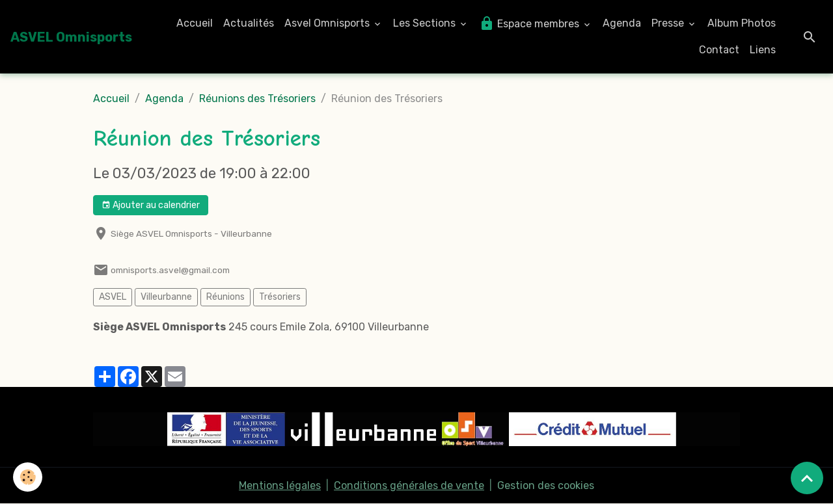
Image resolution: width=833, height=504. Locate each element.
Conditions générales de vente (409, 485)
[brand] (71, 37)
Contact (719, 50)
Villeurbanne (166, 297)
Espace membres (530, 23)
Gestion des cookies (546, 485)
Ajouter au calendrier (151, 206)
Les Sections (426, 23)
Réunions (225, 297)
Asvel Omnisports (328, 23)
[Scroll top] (807, 478)
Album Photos (742, 23)
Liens (763, 50)
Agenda (622, 23)
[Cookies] (28, 477)
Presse (669, 23)
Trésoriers (280, 297)
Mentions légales (280, 485)
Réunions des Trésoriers (257, 99)
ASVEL (113, 297)
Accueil (195, 23)
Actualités (249, 23)
